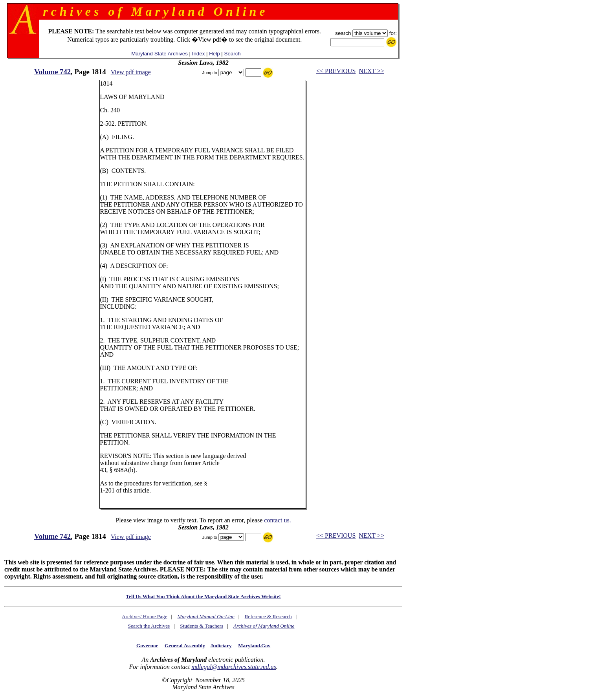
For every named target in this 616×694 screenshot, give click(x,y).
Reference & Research (268, 616)
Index (199, 54)
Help (214, 54)
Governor (147, 645)
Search (233, 54)
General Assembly (185, 645)
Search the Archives (149, 626)
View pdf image (131, 72)
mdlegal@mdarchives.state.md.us (234, 667)
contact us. (277, 520)
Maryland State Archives (159, 54)
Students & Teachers (202, 626)
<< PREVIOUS (336, 71)
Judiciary (221, 645)
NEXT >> (371, 71)
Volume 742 (52, 72)
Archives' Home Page (145, 616)
